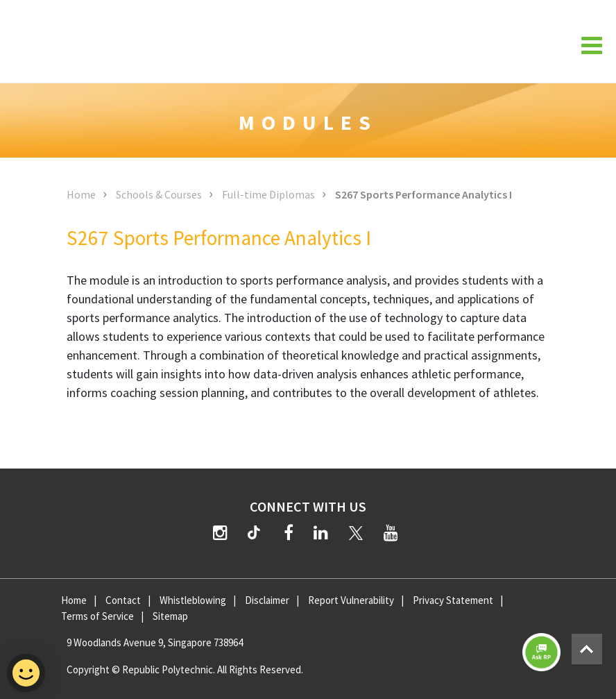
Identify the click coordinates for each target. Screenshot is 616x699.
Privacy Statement (453, 600)
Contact (123, 600)
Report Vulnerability (351, 600)
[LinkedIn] (321, 533)
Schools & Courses (159, 194)
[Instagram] (220, 533)
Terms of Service (97, 616)
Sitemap (170, 616)
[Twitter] (356, 533)
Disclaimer (267, 600)
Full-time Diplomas (268, 194)
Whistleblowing (193, 600)
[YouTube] (391, 533)
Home (81, 194)
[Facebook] (289, 533)
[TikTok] (257, 534)
